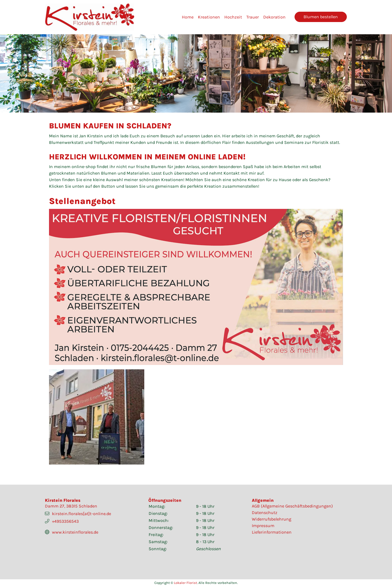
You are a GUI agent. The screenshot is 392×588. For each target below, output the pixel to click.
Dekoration (274, 17)
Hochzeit (233, 17)
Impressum (263, 526)
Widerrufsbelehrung (272, 519)
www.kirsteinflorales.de (75, 532)
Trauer (253, 17)
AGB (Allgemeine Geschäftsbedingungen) (292, 506)
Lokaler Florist (186, 583)
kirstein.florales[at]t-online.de (82, 514)
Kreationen (209, 17)
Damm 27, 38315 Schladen (71, 506)
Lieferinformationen (272, 532)
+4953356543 (65, 521)
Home (188, 17)
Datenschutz (265, 513)
